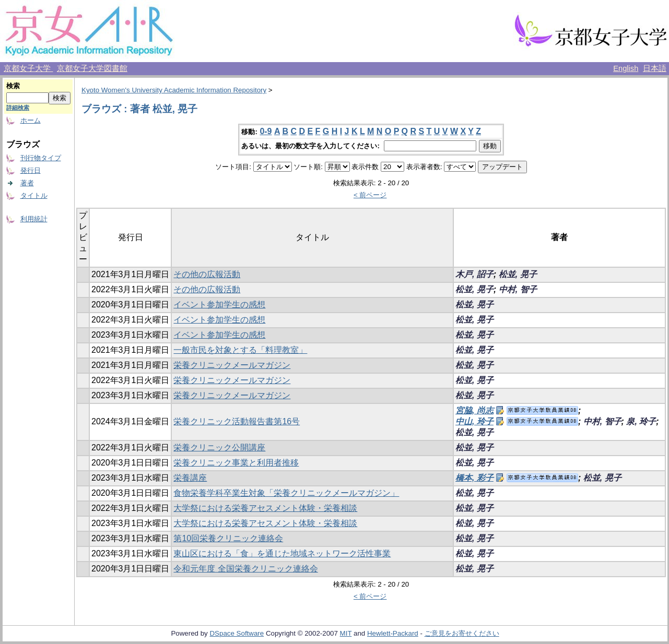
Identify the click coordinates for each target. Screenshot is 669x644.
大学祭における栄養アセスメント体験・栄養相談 (265, 508)
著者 (27, 183)
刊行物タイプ (41, 158)
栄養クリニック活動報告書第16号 (237, 421)
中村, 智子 (518, 289)
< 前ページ (370, 195)
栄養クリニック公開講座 (219, 448)
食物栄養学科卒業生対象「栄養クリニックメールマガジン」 (286, 493)
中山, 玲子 (474, 421)
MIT (346, 633)
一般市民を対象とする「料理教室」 (240, 350)
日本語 (655, 68)
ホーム (31, 120)
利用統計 (34, 219)
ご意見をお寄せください (462, 633)
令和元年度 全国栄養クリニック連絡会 (245, 569)
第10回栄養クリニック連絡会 (228, 538)
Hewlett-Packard (393, 633)
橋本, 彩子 (474, 478)
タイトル (34, 195)
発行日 (31, 170)
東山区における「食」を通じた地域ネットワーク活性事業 (282, 553)
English (626, 68)
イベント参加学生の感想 (219, 305)
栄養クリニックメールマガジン (232, 365)
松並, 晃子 (518, 274)
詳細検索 (18, 108)
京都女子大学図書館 (92, 68)
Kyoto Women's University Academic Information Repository (174, 90)
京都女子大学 (28, 68)
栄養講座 (190, 478)
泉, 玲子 (641, 421)
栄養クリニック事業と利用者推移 (236, 463)
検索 (13, 86)
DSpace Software (237, 633)
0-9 (266, 131)
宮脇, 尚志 (474, 410)
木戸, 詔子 (474, 274)
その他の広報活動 (207, 274)
